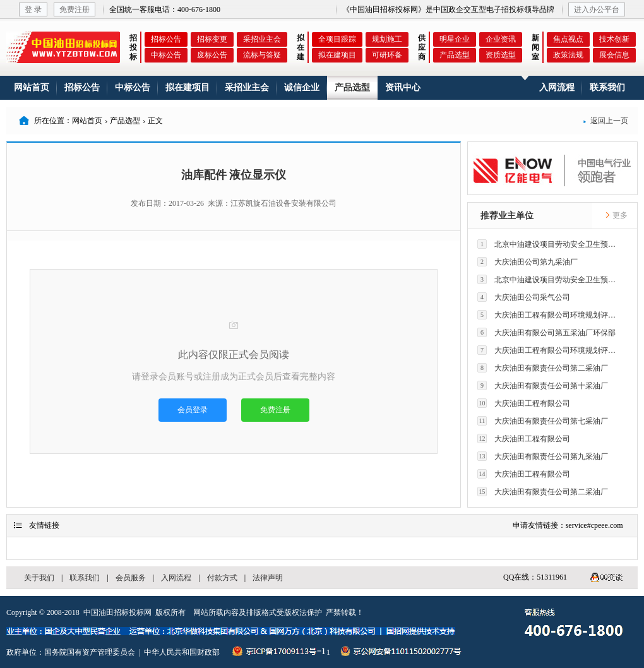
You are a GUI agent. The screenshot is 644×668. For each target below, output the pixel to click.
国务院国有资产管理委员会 (90, 652)
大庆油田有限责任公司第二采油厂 (543, 368)
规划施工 (387, 39)
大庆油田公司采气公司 (524, 297)
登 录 (33, 9)
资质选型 (501, 55)
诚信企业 (302, 87)
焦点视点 (568, 39)
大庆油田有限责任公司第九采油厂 (543, 456)
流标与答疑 (262, 55)
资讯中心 (403, 87)
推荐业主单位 (507, 216)
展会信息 (614, 55)
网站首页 (32, 87)
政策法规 (568, 55)
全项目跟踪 (337, 39)
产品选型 (455, 55)
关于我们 (39, 578)
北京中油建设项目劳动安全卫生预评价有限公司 (550, 244)
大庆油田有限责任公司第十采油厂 (543, 385)
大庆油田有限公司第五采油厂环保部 (546, 332)
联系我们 (607, 87)
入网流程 (557, 87)
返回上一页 (605, 121)
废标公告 (212, 55)
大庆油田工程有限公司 (524, 403)
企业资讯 (501, 39)
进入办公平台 (597, 9)
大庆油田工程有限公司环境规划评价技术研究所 (550, 315)
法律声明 (268, 578)
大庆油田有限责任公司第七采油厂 (543, 421)
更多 (616, 215)
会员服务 (131, 578)
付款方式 (222, 578)
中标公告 (166, 55)
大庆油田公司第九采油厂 (528, 262)
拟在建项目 (337, 55)
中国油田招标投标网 (117, 612)
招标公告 (166, 39)
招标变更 (212, 39)
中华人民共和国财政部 (182, 652)
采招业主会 (262, 39)
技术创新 (614, 39)
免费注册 (75, 9)
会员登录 (193, 410)
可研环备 (387, 55)
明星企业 (455, 39)
